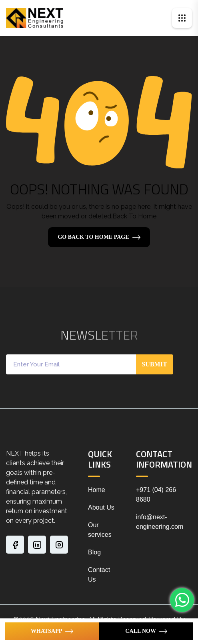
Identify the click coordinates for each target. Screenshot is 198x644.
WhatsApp (46, 631)
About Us (101, 507)
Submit (154, 364)
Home (97, 490)
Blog (94, 552)
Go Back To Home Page (93, 237)
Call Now (141, 631)
